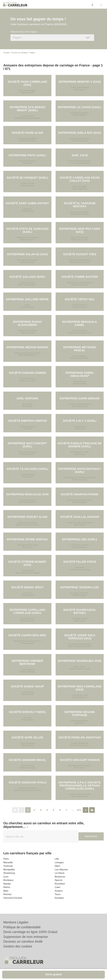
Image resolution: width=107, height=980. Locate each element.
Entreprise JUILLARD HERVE (27, 299)
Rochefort (60, 884)
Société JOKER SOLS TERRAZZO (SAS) (80, 637)
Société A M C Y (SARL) (80, 421)
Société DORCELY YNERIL (27, 712)
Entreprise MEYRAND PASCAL (80, 349)
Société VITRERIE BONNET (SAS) (27, 563)
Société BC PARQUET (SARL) (27, 178)
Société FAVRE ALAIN (27, 133)
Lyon (6, 877)
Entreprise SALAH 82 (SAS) (27, 254)
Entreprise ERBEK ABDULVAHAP (80, 374)
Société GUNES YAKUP (27, 686)
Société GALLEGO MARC (27, 277)
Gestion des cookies (18, 946)
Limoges (59, 862)
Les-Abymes (61, 870)
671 (79, 810)
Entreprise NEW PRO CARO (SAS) (80, 230)
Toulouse (8, 866)
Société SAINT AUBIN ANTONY (27, 203)
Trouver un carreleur (19, 53)
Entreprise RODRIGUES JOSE (80, 661)
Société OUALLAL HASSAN (80, 517)
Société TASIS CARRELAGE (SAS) (27, 83)
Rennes (7, 894)
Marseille (8, 862)
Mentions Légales (16, 922)
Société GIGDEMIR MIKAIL (27, 760)
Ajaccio (59, 880)
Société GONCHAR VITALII (27, 782)
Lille (57, 859)
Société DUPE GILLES (27, 737)
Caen (58, 887)
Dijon (57, 866)
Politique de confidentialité (22, 927)
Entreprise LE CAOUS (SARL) (80, 107)
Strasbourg (9, 873)
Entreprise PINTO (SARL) (27, 155)
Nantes (7, 884)
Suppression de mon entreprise (26, 937)
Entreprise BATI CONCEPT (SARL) (27, 445)
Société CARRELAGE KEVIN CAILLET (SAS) (80, 179)
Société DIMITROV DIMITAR (27, 421)
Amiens (59, 891)
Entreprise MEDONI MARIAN (27, 347)
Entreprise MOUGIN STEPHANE (80, 714)
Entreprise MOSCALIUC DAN (27, 494)
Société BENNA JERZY (27, 587)
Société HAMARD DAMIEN (27, 373)
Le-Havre (60, 873)
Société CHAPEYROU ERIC (27, 635)
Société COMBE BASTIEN (80, 277)
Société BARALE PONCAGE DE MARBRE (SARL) (80, 445)
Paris (6, 859)
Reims (7, 887)
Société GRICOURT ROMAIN (80, 760)
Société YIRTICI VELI (80, 299)
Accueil (6, 53)
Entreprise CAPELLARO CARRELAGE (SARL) (27, 611)
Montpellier (9, 870)
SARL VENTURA (27, 398)
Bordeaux (8, 880)
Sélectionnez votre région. (24, 32)
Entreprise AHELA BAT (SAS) (80, 133)
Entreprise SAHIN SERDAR (80, 398)
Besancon (60, 877)
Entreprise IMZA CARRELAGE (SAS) (80, 688)
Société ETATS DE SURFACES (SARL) (27, 230)
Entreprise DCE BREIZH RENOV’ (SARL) (27, 109)
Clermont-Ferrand (13, 898)
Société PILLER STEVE (80, 562)
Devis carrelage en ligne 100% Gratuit (30, 932)
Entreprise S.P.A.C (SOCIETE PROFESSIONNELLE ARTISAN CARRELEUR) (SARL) (80, 786)
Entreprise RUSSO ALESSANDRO (27, 323)
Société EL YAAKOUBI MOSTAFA (80, 205)
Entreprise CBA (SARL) (80, 539)
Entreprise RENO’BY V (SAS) (80, 82)
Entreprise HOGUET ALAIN (27, 517)
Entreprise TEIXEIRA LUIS (80, 587)
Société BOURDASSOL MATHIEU (80, 611)
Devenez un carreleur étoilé (23, 941)
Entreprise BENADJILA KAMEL (80, 323)
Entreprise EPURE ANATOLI (27, 539)
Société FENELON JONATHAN (80, 737)
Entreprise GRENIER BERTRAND (27, 662)
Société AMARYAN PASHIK (80, 494)
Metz (6, 891)
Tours (58, 894)
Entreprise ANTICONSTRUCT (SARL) (80, 470)
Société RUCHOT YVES (80, 254)
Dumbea (59, 898)
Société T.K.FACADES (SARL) (27, 469)
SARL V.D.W (80, 155)
